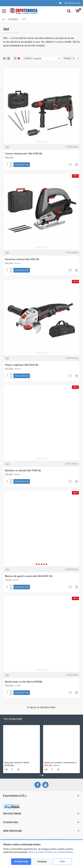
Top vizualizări (13, 719)
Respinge (42, 861)
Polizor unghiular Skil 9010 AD (22, 365)
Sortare (28, 58)
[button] (40, 775)
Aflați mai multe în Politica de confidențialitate (51, 852)
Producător (13, 19)
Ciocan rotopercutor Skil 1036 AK (23, 153)
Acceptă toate (21, 861)
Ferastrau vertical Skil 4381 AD (22, 259)
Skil (7, 147)
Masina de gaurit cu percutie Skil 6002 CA (29, 576)
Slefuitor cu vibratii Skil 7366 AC (23, 470)
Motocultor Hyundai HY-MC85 (17, 763)
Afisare (67, 58)
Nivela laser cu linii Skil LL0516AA (24, 682)
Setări (62, 861)
